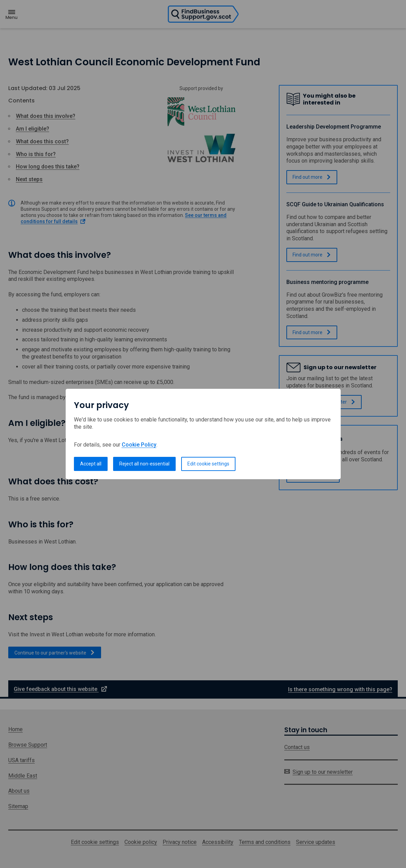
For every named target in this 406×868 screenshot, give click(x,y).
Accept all (91, 464)
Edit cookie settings (208, 464)
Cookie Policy (139, 445)
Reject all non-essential (144, 464)
